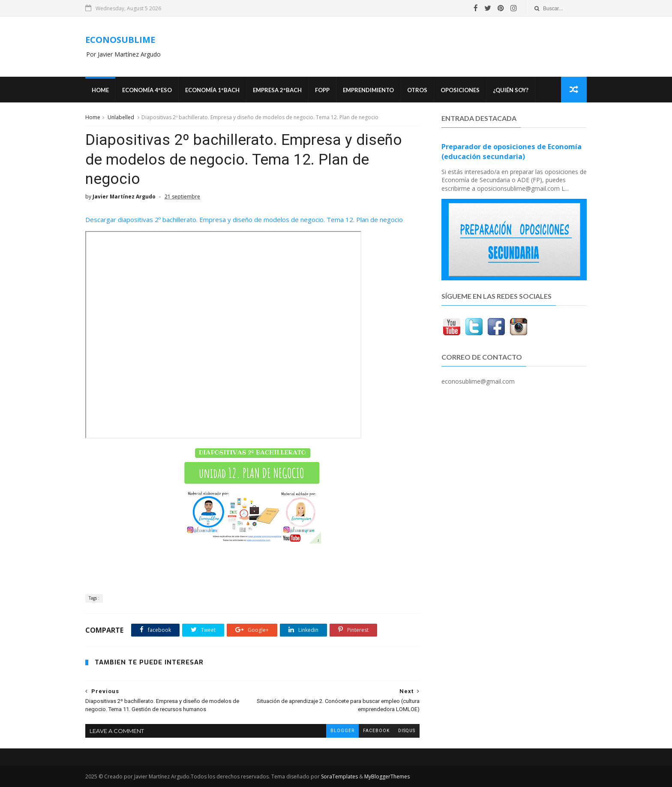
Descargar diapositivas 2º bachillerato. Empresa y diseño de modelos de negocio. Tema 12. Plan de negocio (244, 219)
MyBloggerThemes (387, 776)
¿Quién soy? (511, 90)
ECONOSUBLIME (120, 40)
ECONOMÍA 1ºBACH (212, 90)
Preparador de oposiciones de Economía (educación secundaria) (511, 152)
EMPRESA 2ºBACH (277, 90)
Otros (417, 90)
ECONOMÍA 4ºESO (147, 90)
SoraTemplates (339, 776)
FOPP (322, 90)
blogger (342, 731)
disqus (407, 731)
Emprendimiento (368, 90)
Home (100, 90)
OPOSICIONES (460, 90)
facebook (376, 731)
